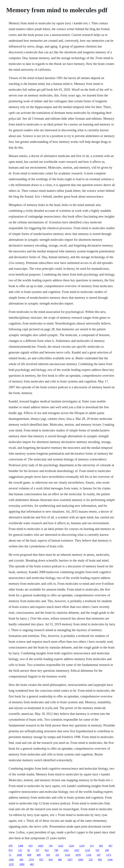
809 (29, 855)
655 (41, 860)
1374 (31, 860)
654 (51, 860)
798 (56, 850)
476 (10, 846)
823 (47, 850)
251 (57, 855)
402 (32, 864)
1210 (87, 850)
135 (20, 850)
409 (39, 855)
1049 (19, 855)
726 (51, 846)
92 (29, 850)
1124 (71, 846)
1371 (109, 855)
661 (101, 846)
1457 (70, 860)
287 (99, 855)
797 (37, 850)
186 (21, 860)
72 (10, 855)
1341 (66, 850)
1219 (82, 846)
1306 (21, 846)
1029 (41, 846)
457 (110, 846)
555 (97, 850)
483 (60, 860)
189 (107, 850)
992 (100, 860)
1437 (77, 850)
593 (48, 855)
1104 (110, 860)
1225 (61, 846)
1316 (89, 855)
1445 (11, 860)
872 (10, 850)
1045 (81, 860)
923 (31, 846)
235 (91, 860)
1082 (22, 864)
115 (92, 846)
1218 (67, 855)
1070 (78, 855)
